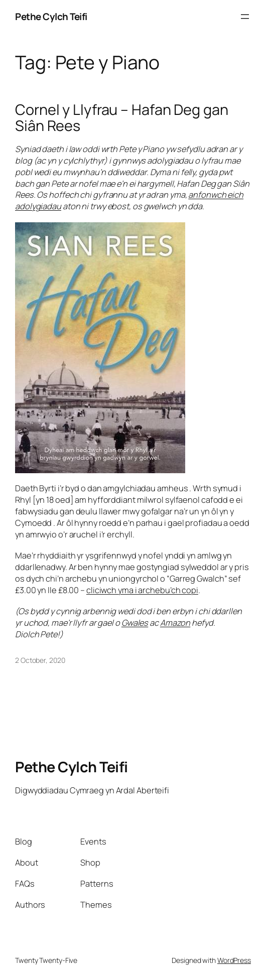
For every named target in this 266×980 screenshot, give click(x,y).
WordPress (234, 960)
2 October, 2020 (40, 660)
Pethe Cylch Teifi (51, 17)
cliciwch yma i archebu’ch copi (142, 590)
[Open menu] (245, 17)
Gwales (135, 623)
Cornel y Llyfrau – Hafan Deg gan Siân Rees (122, 118)
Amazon (175, 623)
